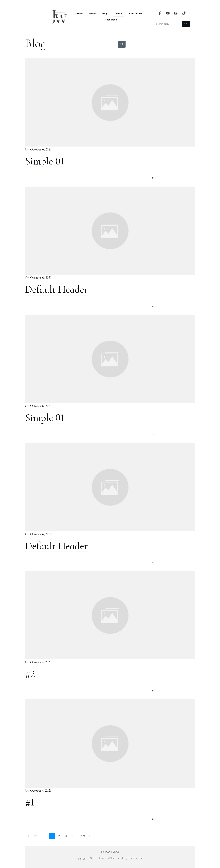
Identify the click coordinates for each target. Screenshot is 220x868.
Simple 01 (45, 161)
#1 (30, 802)
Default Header (56, 289)
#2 (30, 674)
